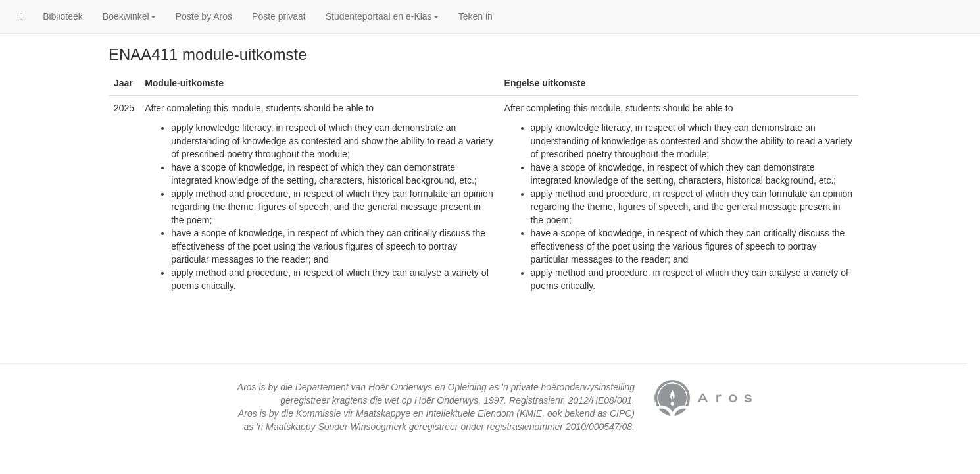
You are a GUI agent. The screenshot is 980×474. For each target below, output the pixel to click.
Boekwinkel (129, 16)
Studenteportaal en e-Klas (382, 16)
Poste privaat (279, 16)
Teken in (476, 16)
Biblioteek (63, 16)
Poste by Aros (204, 16)
